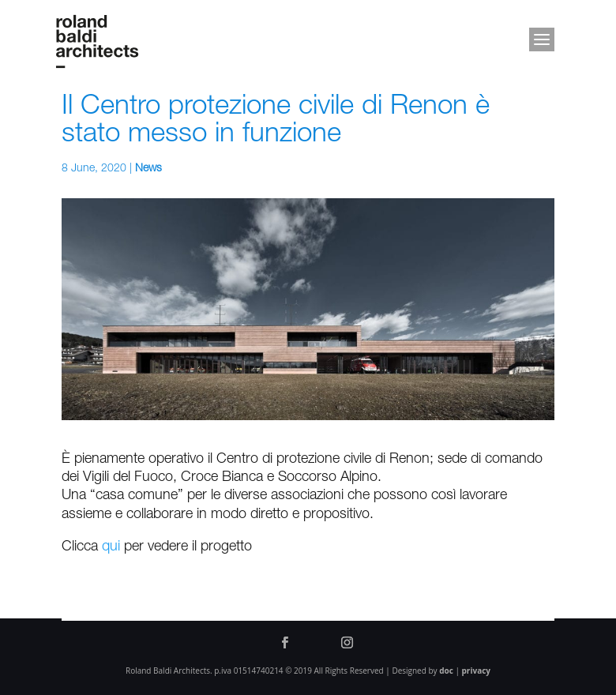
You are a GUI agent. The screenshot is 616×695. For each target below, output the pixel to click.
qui (111, 547)
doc (446, 671)
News (148, 169)
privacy (476, 671)
